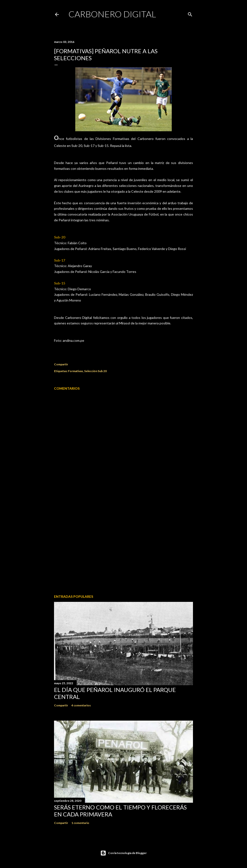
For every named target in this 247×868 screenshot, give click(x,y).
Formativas (75, 371)
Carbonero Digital (112, 14)
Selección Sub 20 (95, 371)
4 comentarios (81, 705)
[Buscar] (190, 13)
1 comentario (80, 823)
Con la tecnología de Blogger (123, 853)
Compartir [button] (61, 364)
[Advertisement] (123, 549)
